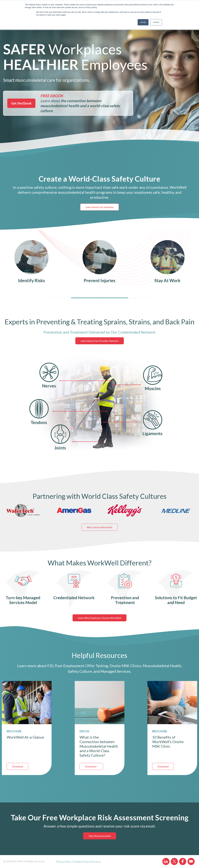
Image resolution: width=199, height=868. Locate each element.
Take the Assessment (100, 836)
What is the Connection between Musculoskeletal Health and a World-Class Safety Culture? (99, 746)
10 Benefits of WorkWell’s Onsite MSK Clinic (168, 742)
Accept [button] (143, 22)
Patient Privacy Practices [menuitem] (87, 862)
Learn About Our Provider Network (100, 341)
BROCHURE (160, 731)
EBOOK (84, 731)
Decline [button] (156, 22)
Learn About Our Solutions (99, 207)
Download (17, 766)
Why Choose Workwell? (99, 527)
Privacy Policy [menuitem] (64, 862)
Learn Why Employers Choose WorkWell (99, 618)
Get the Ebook (21, 103)
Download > (91, 766)
